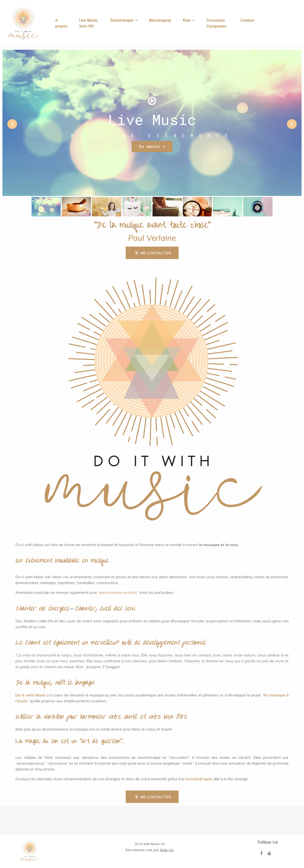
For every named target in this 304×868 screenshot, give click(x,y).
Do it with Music (30, 695)
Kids (189, 20)
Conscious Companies (216, 23)
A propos (61, 23)
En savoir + (152, 146)
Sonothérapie (124, 20)
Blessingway (160, 20)
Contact (247, 20)
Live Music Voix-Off (88, 23)
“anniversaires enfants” (118, 592)
